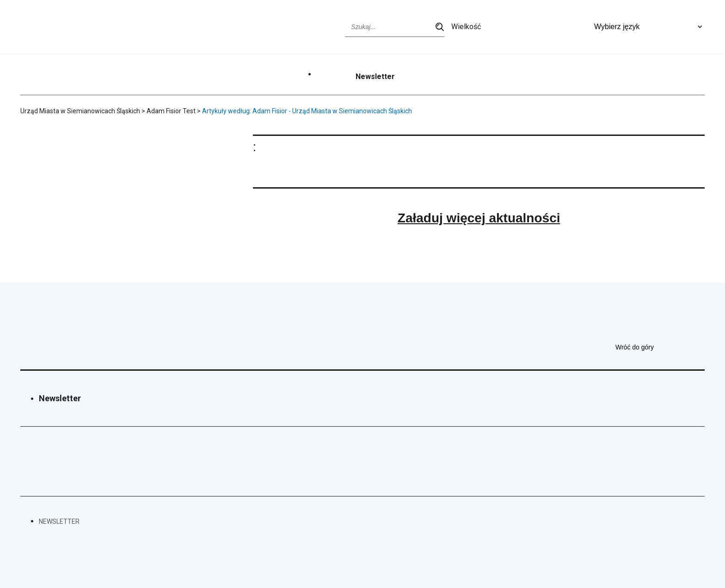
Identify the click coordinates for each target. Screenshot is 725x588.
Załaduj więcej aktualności (479, 218)
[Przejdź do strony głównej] (55, 27)
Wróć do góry (660, 347)
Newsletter (375, 77)
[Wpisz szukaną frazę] (395, 27)
